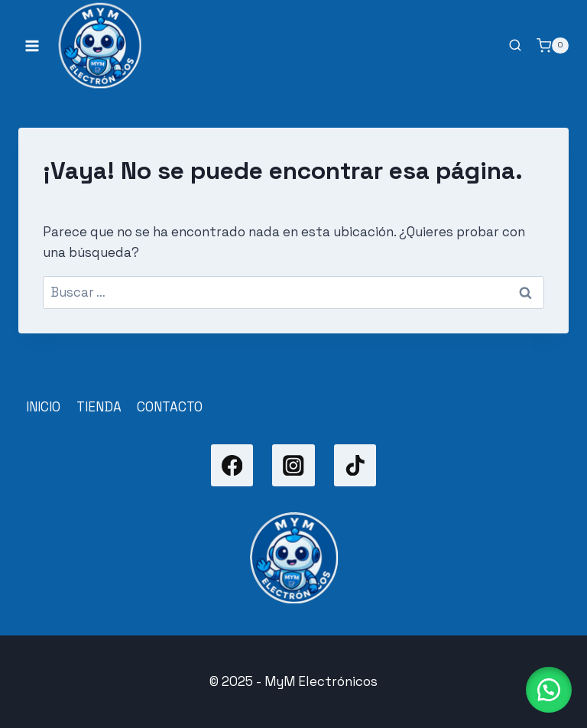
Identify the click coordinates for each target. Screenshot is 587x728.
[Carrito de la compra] (553, 46)
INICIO (43, 407)
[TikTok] (355, 465)
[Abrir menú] (32, 45)
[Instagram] (293, 465)
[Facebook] (232, 465)
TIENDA (99, 407)
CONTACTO (170, 407)
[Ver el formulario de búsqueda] (515, 46)
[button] (549, 690)
